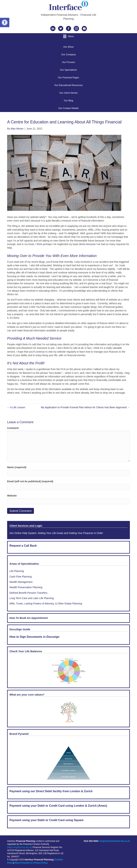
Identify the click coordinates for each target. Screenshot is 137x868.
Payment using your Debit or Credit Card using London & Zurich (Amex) (58, 806)
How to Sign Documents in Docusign (34, 637)
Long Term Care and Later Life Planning (32, 598)
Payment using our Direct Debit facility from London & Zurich (51, 791)
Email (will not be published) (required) (30, 481)
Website (12, 496)
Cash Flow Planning (21, 577)
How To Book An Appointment (29, 618)
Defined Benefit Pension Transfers (28, 593)
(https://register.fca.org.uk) (20, 847)
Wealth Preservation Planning (26, 587)
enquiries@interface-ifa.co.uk (115, 841)
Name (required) (17, 467)
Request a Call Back (23, 546)
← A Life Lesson (16, 407)
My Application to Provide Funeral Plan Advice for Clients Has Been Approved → (85, 407)
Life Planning (17, 571)
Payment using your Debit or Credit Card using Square (46, 820)
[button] (5, 22)
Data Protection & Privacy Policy (31, 863)
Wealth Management (21, 582)
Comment (13, 428)
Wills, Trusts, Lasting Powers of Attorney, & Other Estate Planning (46, 604)
